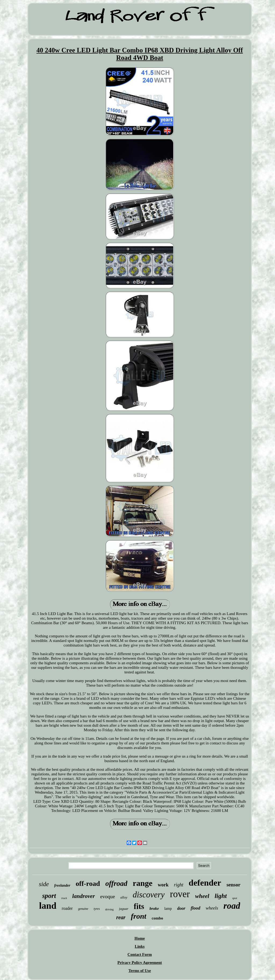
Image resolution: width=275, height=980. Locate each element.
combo (158, 918)
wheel (202, 896)
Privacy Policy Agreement (140, 963)
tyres (97, 909)
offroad (116, 883)
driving (110, 909)
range (142, 883)
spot (235, 898)
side (44, 884)
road (232, 906)
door (181, 908)
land (48, 906)
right (179, 885)
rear (121, 917)
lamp (168, 909)
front (139, 916)
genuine (83, 909)
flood (196, 908)
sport (49, 896)
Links (140, 946)
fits (139, 906)
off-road (88, 884)
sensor (233, 885)
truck (64, 898)
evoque (108, 896)
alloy (124, 897)
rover (180, 894)
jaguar (124, 909)
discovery (149, 895)
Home (140, 938)
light (221, 896)
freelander (62, 885)
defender (205, 883)
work (163, 885)
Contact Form (140, 954)
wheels (212, 908)
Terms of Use (140, 971)
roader (67, 908)
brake (154, 908)
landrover (84, 896)
